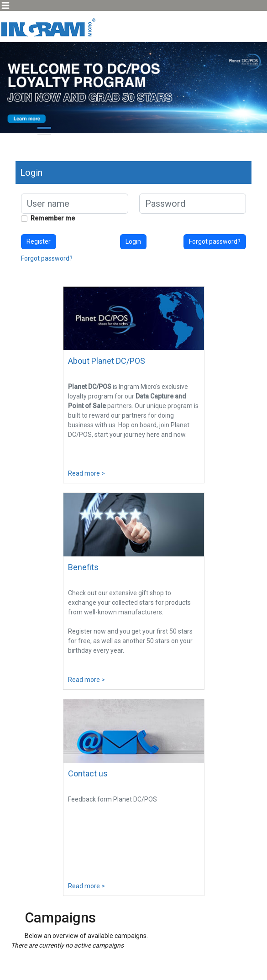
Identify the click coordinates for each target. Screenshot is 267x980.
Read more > (86, 473)
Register (39, 241)
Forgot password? (215, 241)
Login (133, 241)
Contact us (88, 773)
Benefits (83, 567)
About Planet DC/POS (107, 361)
